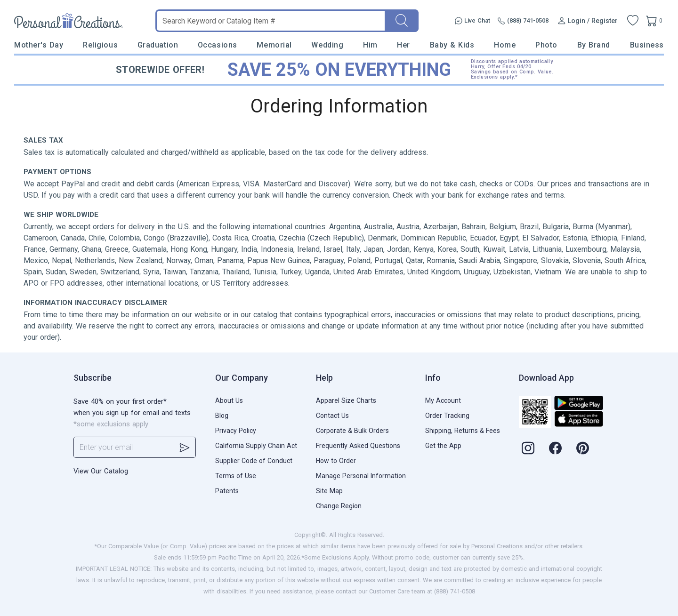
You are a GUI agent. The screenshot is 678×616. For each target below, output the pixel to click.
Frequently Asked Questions (358, 446)
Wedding (327, 45)
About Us (229, 400)
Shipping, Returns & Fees (463, 431)
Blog (222, 416)
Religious (100, 45)
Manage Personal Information (361, 476)
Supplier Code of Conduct (254, 461)
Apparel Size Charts (346, 400)
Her (404, 45)
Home (505, 45)
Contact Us (332, 416)
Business (647, 45)
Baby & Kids (452, 45)
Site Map (329, 491)
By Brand (594, 45)
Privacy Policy (236, 431)
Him (370, 45)
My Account (443, 400)
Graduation (158, 45)
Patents (227, 491)
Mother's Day (39, 45)
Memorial (274, 45)
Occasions (218, 45)
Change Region (339, 506)
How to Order (336, 461)
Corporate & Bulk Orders (352, 431)
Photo (546, 45)
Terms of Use (236, 476)
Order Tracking (447, 416)
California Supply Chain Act (256, 446)
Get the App (443, 446)
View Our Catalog (101, 471)
